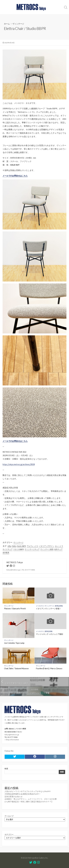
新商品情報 (59, 606)
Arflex (9, 546)
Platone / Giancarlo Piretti (15, 609)
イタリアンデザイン (47, 546)
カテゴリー (9, 834)
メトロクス (40, 606)
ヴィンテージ (18, 24)
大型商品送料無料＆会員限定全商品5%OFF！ (23, 794)
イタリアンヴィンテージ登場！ (49, 609)
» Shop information (12, 740)
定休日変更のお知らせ (13, 797)
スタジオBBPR (19, 549)
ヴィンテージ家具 (47, 549)
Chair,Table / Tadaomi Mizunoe (16, 668)
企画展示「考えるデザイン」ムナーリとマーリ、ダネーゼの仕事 (31, 799)
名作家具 (6, 553)
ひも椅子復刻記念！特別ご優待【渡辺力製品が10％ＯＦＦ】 (29, 802)
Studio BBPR (22, 546)
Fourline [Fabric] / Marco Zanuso (49, 668)
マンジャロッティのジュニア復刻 (49, 634)
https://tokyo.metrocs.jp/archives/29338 (19, 464)
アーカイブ (9, 816)
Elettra (14, 546)
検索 (6, 769)
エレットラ (59, 546)
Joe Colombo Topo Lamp (14, 643)
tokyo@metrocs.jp (12, 735)
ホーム (7, 24)
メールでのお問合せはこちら (15, 176)
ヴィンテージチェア (32, 549)
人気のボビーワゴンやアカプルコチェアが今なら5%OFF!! (27, 791)
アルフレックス (33, 546)
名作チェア (58, 549)
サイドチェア (8, 549)
